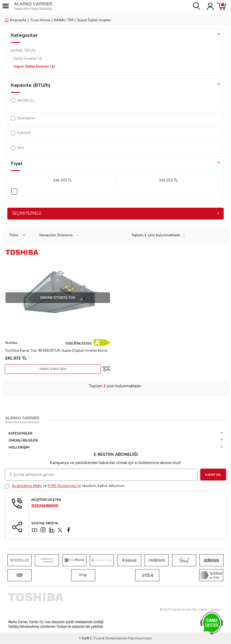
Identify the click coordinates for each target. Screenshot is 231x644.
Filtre (17, 235)
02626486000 (45, 506)
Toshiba (11, 343)
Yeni (17, 148)
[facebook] (69, 530)
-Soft (84, 638)
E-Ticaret (97, 638)
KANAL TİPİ (64, 20)
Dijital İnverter (28, 58)
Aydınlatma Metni (27, 486)
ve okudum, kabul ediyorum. (65, 486)
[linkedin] (52, 530)
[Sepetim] (221, 6)
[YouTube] (34, 530)
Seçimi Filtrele (116, 213)
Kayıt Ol (213, 475)
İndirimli (21, 133)
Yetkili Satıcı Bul (53, 369)
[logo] (44, 6)
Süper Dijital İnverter (34, 66)
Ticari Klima (40, 20)
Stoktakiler (23, 118)
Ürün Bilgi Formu (78, 343)
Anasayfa (16, 20)
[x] (60, 530)
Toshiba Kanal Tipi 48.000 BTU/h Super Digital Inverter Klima (56, 351)
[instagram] (43, 530)
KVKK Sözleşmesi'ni (64, 486)
